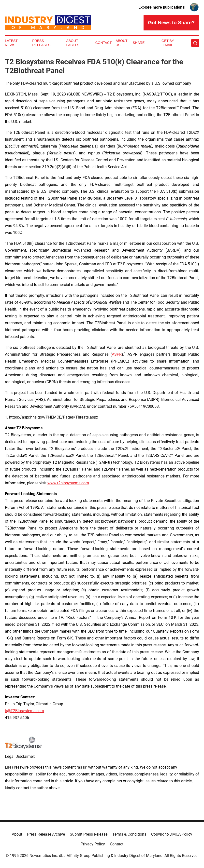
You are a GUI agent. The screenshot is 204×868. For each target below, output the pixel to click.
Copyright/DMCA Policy (172, 834)
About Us (121, 43)
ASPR (117, 354)
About (17, 834)
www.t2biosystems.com (68, 483)
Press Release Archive (46, 834)
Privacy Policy (93, 844)
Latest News (11, 43)
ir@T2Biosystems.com (24, 711)
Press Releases (41, 43)
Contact (104, 43)
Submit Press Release (89, 834)
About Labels (73, 43)
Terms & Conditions (129, 834)
